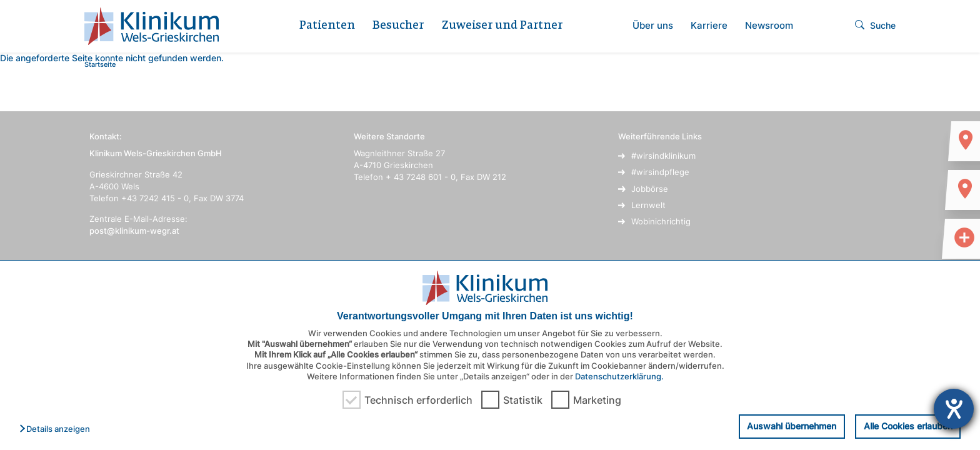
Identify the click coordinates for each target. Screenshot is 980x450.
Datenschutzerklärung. (619, 376)
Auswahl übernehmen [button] (792, 426)
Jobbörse (650, 189)
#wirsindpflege (660, 172)
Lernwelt (648, 205)
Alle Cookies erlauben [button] (908, 426)
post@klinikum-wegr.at (134, 231)
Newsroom (769, 25)
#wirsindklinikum (663, 156)
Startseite (100, 64)
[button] (58, 429)
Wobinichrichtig (661, 221)
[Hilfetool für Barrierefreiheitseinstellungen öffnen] (954, 409)
